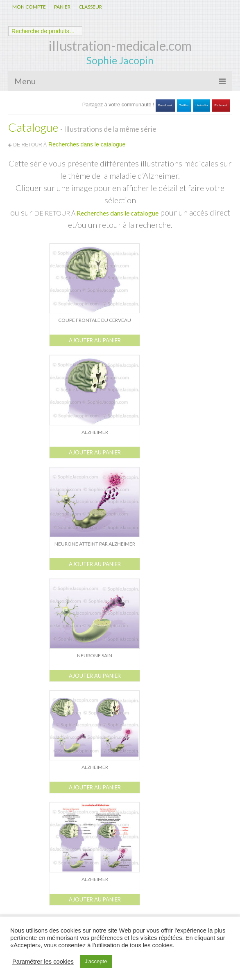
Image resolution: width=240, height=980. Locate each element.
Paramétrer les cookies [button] (43, 962)
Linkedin (202, 105)
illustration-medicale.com (120, 46)
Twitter (184, 105)
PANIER (62, 7)
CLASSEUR (90, 7)
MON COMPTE (29, 7)
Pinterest (221, 105)
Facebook (165, 105)
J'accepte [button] (96, 961)
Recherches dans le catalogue (118, 213)
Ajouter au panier (95, 340)
